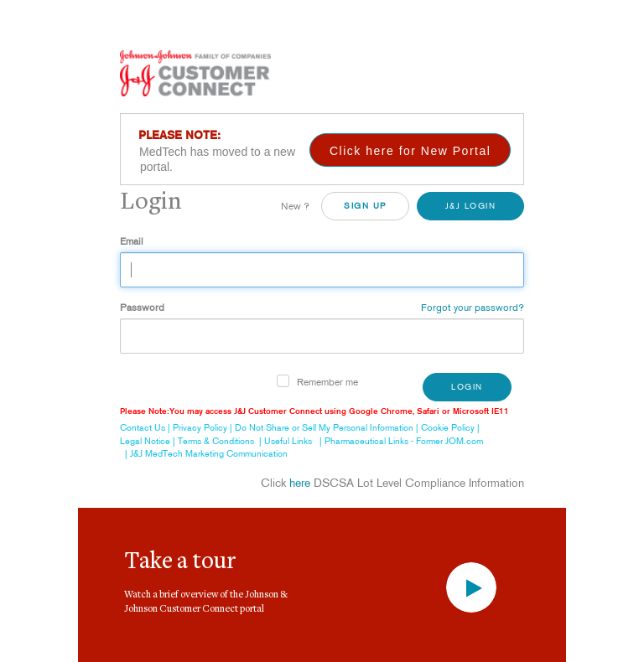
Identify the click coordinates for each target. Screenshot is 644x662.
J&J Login (471, 206)
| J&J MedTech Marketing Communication (204, 453)
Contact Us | (146, 427)
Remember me (327, 382)
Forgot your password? (473, 307)
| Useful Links (283, 441)
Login (467, 387)
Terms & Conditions (216, 441)
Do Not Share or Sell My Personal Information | (328, 427)
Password (142, 307)
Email (132, 241)
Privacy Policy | (204, 427)
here (300, 483)
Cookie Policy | (452, 427)
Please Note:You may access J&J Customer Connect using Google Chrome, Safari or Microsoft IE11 (314, 411)
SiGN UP (365, 206)
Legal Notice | (149, 441)
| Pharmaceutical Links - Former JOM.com (399, 441)
